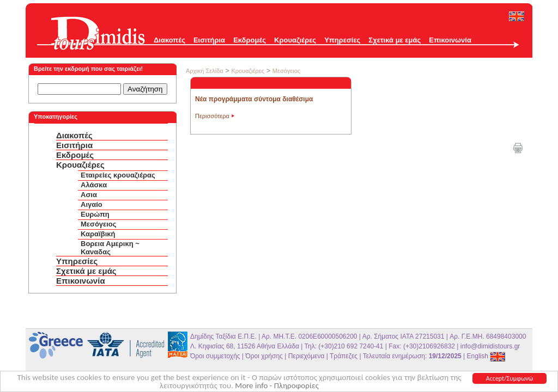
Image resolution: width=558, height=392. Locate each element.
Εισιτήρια (209, 40)
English (486, 356)
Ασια (89, 195)
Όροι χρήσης (264, 356)
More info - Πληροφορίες (277, 386)
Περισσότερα (212, 116)
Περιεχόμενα (307, 356)
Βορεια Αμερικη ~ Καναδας (110, 248)
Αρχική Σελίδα (205, 71)
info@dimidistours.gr (490, 346)
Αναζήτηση (145, 89)
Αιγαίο (92, 204)
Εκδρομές (250, 40)
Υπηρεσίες (342, 40)
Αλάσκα (94, 185)
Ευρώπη (95, 214)
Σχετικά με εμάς (395, 40)
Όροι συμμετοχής (215, 356)
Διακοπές (169, 40)
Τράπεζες (344, 356)
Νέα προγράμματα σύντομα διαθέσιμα (254, 99)
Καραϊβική (98, 234)
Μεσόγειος (99, 224)
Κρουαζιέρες (295, 40)
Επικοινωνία (450, 40)
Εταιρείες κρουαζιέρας (118, 175)
